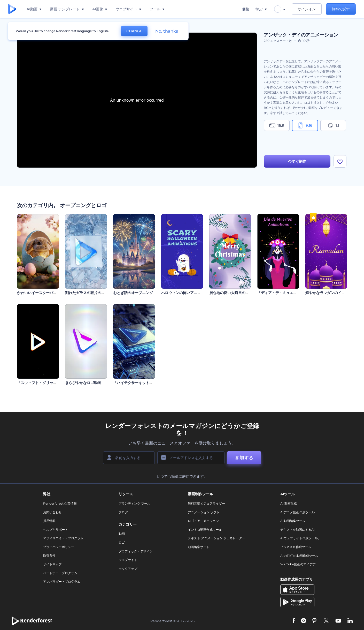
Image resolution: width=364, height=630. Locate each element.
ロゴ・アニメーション (203, 521)
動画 (122, 534)
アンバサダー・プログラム (62, 582)
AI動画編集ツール (293, 521)
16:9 (277, 125)
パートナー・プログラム (60, 573)
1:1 (333, 125)
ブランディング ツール (134, 503)
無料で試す (341, 9)
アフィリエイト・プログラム (63, 538)
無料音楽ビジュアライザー (206, 503)
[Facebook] (294, 621)
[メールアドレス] (191, 458)
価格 (246, 9)
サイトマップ (52, 564)
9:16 (305, 125)
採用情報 (49, 521)
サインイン (307, 9)
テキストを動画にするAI (297, 530)
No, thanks (167, 31)
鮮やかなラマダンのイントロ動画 (332, 293)
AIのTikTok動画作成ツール (299, 556)
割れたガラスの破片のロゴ (87, 293)
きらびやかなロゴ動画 (83, 383)
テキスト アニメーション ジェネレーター (216, 538)
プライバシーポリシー (59, 547)
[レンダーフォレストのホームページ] (12, 9)
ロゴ (122, 542)
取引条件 (49, 556)
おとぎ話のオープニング (133, 293)
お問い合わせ (52, 512)
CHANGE (134, 31)
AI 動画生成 (289, 503)
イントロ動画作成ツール (205, 530)
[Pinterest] (315, 621)
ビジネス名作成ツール (296, 547)
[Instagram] (304, 621)
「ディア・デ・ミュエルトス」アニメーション (295, 293)
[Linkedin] (350, 621)
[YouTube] (338, 621)
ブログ (123, 512)
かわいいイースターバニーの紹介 (44, 293)
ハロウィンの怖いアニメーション (188, 293)
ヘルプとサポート (56, 530)
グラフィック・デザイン (136, 551)
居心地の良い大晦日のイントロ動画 (238, 293)
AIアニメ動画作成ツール (297, 512)
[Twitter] (326, 621)
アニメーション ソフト (204, 512)
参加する (244, 458)
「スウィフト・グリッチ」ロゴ (42, 383)
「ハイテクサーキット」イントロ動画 (144, 383)
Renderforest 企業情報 (60, 503)
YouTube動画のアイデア (298, 564)
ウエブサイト (128, 560)
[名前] (129, 458)
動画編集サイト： (200, 547)
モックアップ (128, 569)
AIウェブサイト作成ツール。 (301, 538)
